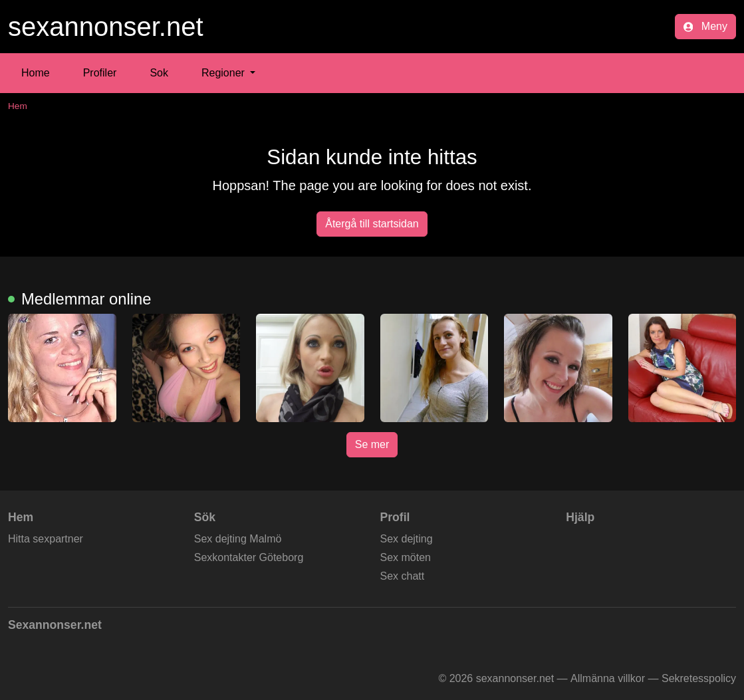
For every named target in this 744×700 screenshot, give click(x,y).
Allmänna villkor (608, 678)
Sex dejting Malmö (238, 539)
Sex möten (406, 557)
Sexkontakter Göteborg (249, 557)
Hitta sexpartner (46, 539)
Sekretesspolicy (699, 678)
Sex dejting (407, 539)
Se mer (372, 444)
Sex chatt (403, 576)
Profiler (100, 73)
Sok (159, 73)
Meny (705, 26)
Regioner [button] (224, 73)
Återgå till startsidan (372, 224)
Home (36, 73)
